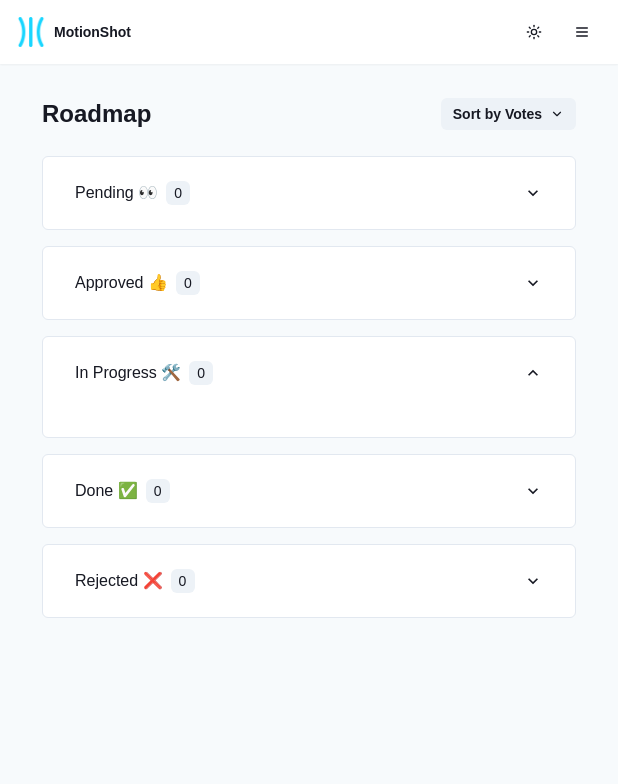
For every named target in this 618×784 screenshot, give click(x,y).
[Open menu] (582, 32)
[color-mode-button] (534, 32)
